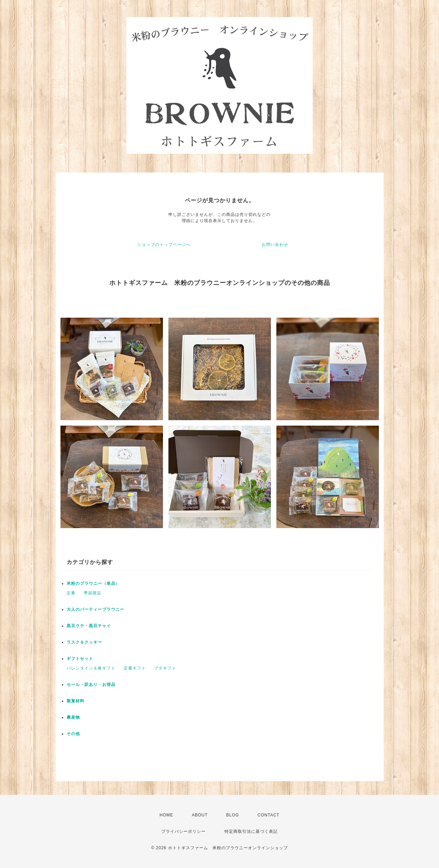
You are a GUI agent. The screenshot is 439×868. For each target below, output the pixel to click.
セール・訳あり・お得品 (91, 685)
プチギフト (165, 668)
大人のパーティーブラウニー (95, 609)
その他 (73, 734)
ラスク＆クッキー (84, 642)
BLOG (232, 815)
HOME (166, 815)
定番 (71, 593)
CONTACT (269, 815)
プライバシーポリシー (183, 831)
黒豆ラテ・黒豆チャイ (89, 626)
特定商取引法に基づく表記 (251, 831)
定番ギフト (135, 668)
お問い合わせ (275, 245)
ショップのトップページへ (164, 245)
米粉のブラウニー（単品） (93, 583)
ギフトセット (80, 659)
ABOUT (200, 815)
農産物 (73, 717)
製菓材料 (76, 701)
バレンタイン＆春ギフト (91, 668)
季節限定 (93, 593)
